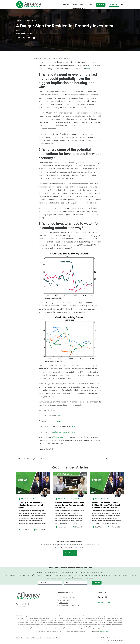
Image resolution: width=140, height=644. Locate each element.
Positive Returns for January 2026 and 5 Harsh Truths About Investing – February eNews (106, 505)
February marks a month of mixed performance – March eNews (31, 505)
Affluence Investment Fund (64, 432)
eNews (35, 499)
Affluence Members (27, 499)
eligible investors (104, 631)
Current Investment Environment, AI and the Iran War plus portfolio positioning (70, 505)
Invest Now (101, 5)
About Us (66, 4)
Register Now (70, 553)
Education (19, 20)
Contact (91, 4)
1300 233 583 (63, 603)
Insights (83, 4)
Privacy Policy (20, 638)
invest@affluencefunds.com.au (69, 605)
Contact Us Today (104, 602)
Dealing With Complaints (52, 638)
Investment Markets (30, 20)
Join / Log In (114, 5)
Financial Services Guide (35, 638)
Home (36, 59)
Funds (74, 4)
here (88, 69)
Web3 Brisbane (119, 640)
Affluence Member (59, 437)
